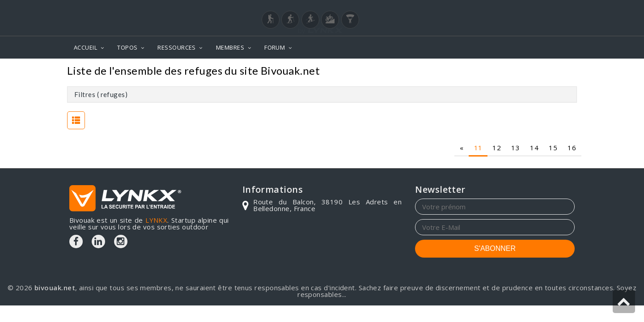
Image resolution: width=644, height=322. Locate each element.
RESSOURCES (177, 47)
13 (515, 148)
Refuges (558, 72)
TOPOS (127, 47)
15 (553, 148)
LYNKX (156, 220)
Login (530, 8)
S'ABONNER (495, 248)
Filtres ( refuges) (101, 94)
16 (572, 148)
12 (497, 148)
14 (534, 148)
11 (478, 148)
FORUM (275, 47)
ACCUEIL (85, 47)
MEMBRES (230, 47)
